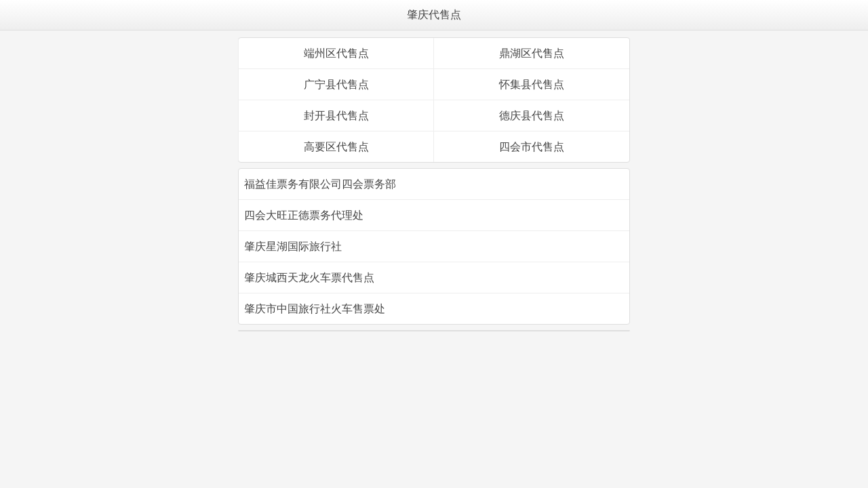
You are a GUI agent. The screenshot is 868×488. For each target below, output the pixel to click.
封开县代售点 (336, 116)
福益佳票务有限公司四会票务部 (320, 184)
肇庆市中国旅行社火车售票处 (315, 309)
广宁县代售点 (336, 84)
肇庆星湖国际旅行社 (293, 246)
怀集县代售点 (532, 84)
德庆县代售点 (532, 116)
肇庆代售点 (434, 15)
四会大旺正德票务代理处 (304, 215)
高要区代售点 (336, 147)
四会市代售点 (532, 147)
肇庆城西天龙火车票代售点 (309, 278)
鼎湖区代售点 (532, 53)
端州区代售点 (336, 53)
